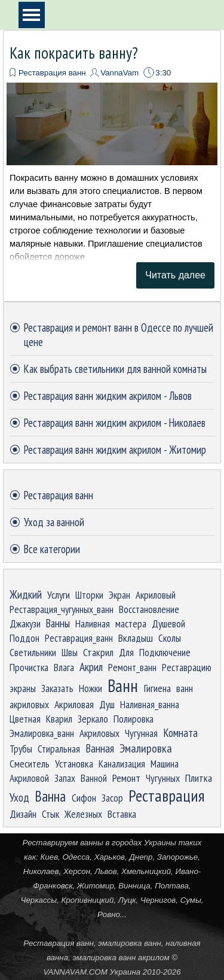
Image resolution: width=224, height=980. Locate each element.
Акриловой (29, 778)
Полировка (134, 719)
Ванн (123, 685)
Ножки (90, 688)
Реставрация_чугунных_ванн (62, 609)
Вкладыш (136, 638)
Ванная (100, 748)
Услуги (59, 595)
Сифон (84, 798)
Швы (70, 652)
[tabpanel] (112, 907)
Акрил (91, 667)
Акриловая (74, 704)
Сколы (170, 638)
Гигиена (157, 688)
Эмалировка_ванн (42, 733)
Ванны (58, 623)
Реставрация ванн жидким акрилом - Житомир (115, 450)
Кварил (59, 719)
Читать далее (175, 275)
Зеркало (93, 719)
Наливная (93, 624)
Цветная (25, 719)
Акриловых (99, 733)
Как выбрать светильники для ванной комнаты (115, 369)
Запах (65, 778)
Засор (112, 798)
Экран (119, 595)
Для (126, 652)
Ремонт (126, 778)
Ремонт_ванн (132, 667)
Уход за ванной (54, 522)
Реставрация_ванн (79, 638)
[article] (112, 166)
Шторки (89, 595)
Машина (165, 764)
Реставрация (167, 796)
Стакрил (98, 652)
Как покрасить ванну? (74, 53)
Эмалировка (146, 748)
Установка (74, 764)
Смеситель (30, 764)
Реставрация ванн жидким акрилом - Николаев (115, 423)
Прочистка (29, 667)
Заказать (57, 688)
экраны (23, 688)
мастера (131, 624)
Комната (180, 733)
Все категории (52, 549)
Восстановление (149, 609)
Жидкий (26, 594)
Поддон (24, 638)
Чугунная (141, 733)
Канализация (122, 764)
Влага (64, 667)
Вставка (122, 814)
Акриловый (156, 595)
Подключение (165, 652)
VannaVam (119, 73)
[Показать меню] (32, 15)
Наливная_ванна (150, 704)
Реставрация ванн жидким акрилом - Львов (108, 396)
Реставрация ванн (52, 73)
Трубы (21, 749)
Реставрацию (187, 667)
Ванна (50, 796)
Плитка (199, 778)
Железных (83, 814)
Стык (50, 814)
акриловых (29, 704)
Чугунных (163, 778)
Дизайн (23, 814)
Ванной (94, 778)
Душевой (168, 624)
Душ (107, 704)
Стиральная (59, 749)
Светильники (33, 652)
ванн (185, 688)
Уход (19, 797)
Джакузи (25, 624)
